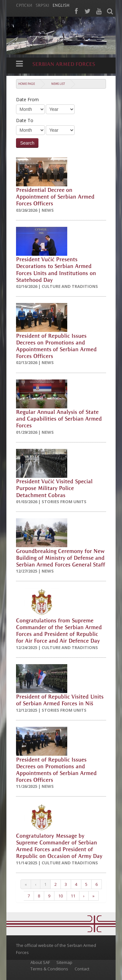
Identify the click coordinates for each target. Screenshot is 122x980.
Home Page (27, 84)
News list (58, 84)
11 (73, 896)
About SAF (40, 962)
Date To (25, 120)
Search (27, 143)
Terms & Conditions (49, 969)
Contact (82, 969)
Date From (27, 99)
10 (61, 896)
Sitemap (64, 962)
